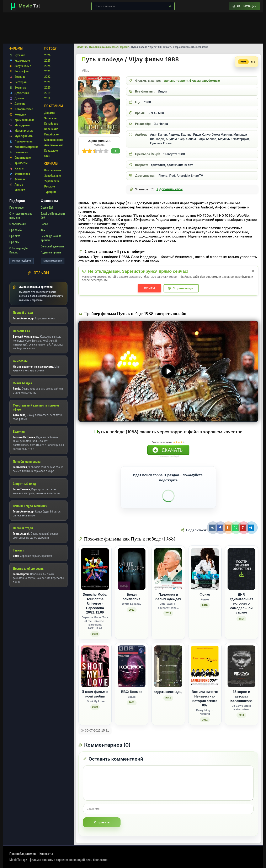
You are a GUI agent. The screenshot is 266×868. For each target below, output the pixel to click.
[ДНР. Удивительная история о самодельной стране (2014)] (241, 592)
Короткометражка (26, 147)
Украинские (22, 61)
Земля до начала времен (51, 238)
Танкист (18, 550)
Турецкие (50, 192)
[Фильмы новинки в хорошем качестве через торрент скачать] (27, 6)
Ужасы (19, 168)
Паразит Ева (21, 331)
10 (84, 151)
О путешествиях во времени (21, 216)
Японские (50, 118)
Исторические (24, 109)
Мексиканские (54, 140)
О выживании (18, 224)
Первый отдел (23, 313)
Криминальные (25, 120)
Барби (44, 224)
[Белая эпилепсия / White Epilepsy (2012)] (132, 592)
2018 (47, 98)
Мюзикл (20, 190)
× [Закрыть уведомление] (253, 271)
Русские (20, 55)
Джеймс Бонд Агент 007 (53, 216)
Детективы (22, 93)
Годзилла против (51, 252)
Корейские (51, 129)
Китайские (51, 124)
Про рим (14, 242)
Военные (20, 88)
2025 (47, 61)
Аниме (19, 185)
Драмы (19, 98)
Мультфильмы (24, 136)
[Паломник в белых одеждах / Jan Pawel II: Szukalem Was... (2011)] (168, 592)
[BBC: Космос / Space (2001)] (132, 684)
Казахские (51, 151)
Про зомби (16, 230)
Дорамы (50, 113)
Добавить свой (169, 189)
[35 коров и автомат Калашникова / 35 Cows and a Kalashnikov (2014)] (241, 684)
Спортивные (23, 158)
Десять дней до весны (29, 569)
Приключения (24, 141)
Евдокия (19, 432)
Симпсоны (20, 361)
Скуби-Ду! (47, 208)
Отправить (102, 822)
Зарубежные (23, 66)
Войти (149, 288)
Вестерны (21, 82)
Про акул (15, 236)
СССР (48, 156)
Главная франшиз (53, 261)
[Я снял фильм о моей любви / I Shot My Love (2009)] (95, 684)
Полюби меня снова (27, 462)
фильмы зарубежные (205, 81)
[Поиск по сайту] (133, 6)
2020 (47, 88)
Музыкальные (24, 131)
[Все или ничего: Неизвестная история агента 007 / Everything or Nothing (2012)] (205, 684)
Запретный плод (24, 484)
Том (43, 230)
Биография (22, 71)
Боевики (20, 77)
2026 (47, 55)
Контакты (46, 854)
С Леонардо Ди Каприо (18, 250)
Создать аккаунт (184, 288)
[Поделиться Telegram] (251, 528)
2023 (47, 71)
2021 (47, 82)
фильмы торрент (176, 81)
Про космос (16, 208)
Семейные (21, 152)
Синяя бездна (22, 383)
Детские (20, 104)
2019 (47, 93)
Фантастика (22, 174)
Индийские (51, 134)
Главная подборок (22, 261)
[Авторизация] (244, 6)
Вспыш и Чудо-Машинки (30, 506)
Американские (54, 145)
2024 (47, 66)
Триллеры (21, 163)
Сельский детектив (52, 246)
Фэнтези (20, 179)
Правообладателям (23, 854)
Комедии (20, 114)
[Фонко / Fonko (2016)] (205, 592)
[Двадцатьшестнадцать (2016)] (168, 684)
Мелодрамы (22, 125)
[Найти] (170, 6)
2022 (47, 77)
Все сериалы (53, 170)
